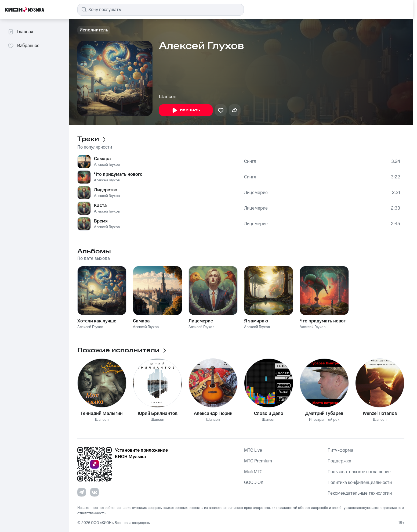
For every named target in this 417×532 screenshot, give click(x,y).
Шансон (168, 97)
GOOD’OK (254, 483)
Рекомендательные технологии (360, 493)
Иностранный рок (324, 420)
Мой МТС (253, 472)
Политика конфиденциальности (360, 483)
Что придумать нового (118, 174)
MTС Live (253, 450)
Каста (100, 206)
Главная (20, 32)
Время (101, 221)
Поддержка (339, 461)
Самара (102, 159)
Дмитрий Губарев (324, 414)
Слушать (186, 110)
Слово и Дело (269, 414)
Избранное (23, 46)
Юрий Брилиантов (158, 414)
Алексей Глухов (107, 165)
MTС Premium (258, 461)
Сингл (250, 161)
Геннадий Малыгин (102, 414)
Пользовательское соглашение (359, 472)
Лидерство (106, 190)
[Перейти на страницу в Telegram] (82, 492)
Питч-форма (340, 450)
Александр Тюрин (213, 414)
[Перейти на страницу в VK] (95, 492)
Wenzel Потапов (380, 414)
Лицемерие (256, 193)
